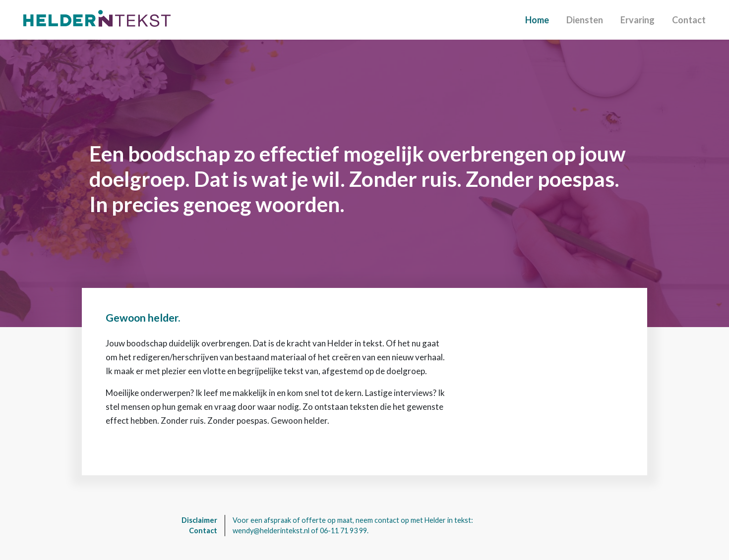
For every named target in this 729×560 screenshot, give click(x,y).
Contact (689, 20)
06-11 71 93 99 (343, 531)
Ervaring (638, 20)
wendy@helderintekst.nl (271, 531)
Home (537, 20)
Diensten (585, 20)
